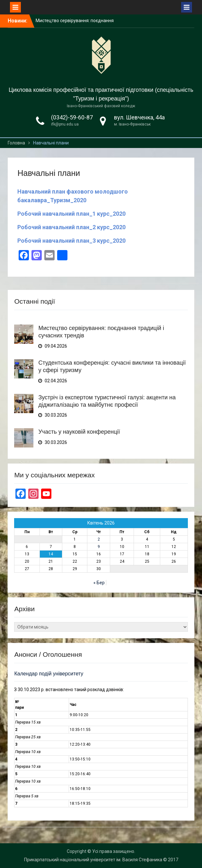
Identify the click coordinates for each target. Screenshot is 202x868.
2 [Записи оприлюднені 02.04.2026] (99, 539)
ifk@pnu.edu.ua (65, 124)
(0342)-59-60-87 (72, 117)
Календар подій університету (49, 674)
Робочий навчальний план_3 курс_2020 (71, 241)
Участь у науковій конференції (79, 432)
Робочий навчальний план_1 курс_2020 (71, 214)
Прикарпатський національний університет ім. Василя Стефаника (93, 860)
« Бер (99, 583)
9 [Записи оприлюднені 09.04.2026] (99, 547)
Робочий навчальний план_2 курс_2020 (71, 227)
